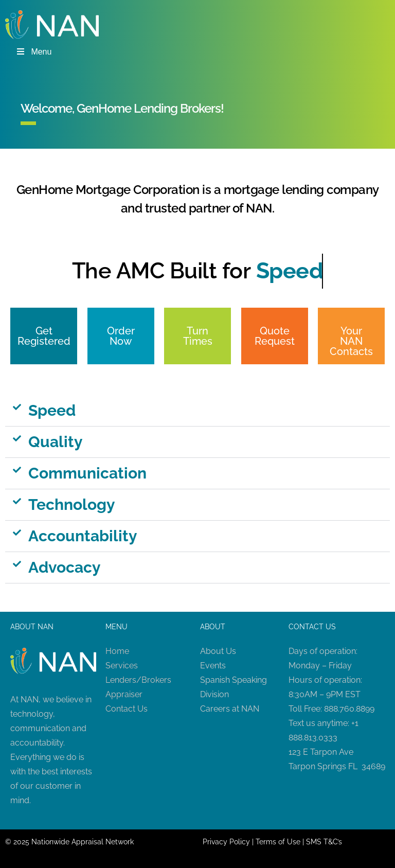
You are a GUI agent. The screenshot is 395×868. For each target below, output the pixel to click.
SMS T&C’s (324, 842)
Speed (52, 410)
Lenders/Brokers (138, 680)
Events (213, 666)
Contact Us (127, 709)
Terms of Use (278, 842)
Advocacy (65, 567)
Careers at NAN (230, 709)
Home (117, 651)
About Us (218, 651)
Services (122, 666)
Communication (87, 473)
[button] (197, 411)
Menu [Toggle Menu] (33, 52)
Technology (72, 504)
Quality (56, 442)
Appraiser (124, 694)
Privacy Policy (226, 842)
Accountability (83, 536)
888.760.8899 (349, 709)
